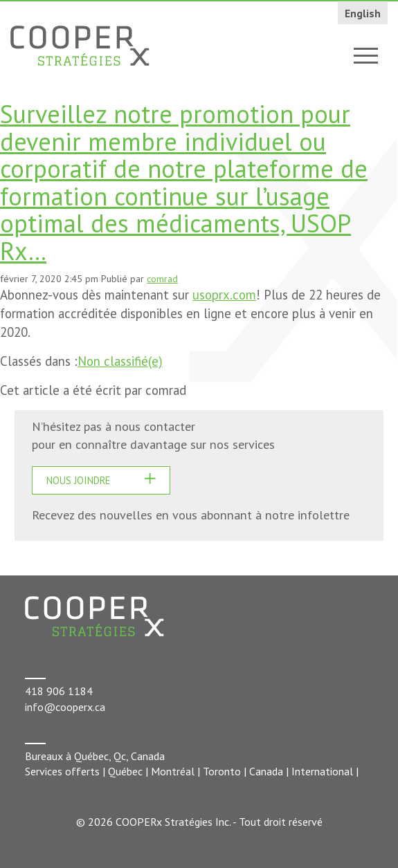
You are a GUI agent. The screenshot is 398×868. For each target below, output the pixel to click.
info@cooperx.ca (65, 707)
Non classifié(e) (120, 361)
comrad (162, 279)
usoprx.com (224, 295)
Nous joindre (78, 480)
